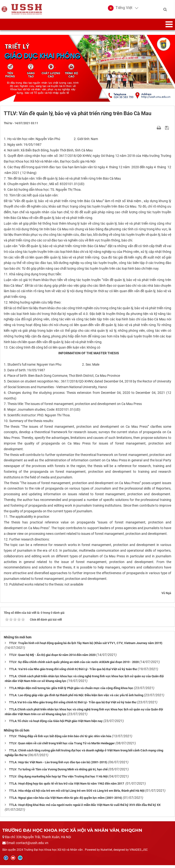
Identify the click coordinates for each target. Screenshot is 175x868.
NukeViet (106, 853)
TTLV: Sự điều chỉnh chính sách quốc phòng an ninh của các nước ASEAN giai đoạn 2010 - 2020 (74, 665)
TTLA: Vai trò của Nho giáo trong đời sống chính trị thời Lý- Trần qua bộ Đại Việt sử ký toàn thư (73, 672)
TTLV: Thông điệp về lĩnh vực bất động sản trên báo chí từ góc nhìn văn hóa (60, 739)
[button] (120, 9)
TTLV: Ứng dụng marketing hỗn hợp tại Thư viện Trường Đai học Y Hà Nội (58, 779)
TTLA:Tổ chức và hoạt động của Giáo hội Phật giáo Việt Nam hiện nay (56, 724)
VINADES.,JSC (139, 853)
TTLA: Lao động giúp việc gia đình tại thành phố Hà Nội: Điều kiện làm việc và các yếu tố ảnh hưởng (76, 698)
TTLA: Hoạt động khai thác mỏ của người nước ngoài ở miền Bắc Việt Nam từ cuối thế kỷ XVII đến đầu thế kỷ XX (85, 808)
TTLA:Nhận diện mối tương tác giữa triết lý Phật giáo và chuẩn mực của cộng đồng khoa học (71, 691)
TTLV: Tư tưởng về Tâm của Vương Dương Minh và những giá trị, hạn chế (58, 772)
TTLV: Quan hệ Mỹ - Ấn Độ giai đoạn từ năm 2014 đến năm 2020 (52, 658)
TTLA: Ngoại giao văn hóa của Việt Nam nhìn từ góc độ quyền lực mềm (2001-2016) (66, 801)
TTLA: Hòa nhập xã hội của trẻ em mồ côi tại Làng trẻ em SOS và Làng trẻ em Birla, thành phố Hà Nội (77, 794)
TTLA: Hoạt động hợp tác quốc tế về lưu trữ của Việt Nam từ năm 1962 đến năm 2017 (67, 787)
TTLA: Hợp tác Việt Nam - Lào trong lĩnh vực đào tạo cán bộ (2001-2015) (58, 765)
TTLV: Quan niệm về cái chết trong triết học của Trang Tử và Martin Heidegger (62, 746)
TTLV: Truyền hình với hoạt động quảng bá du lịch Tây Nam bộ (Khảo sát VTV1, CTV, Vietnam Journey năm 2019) (86, 646)
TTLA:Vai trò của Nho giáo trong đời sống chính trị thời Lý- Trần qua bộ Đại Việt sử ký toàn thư (73, 705)
